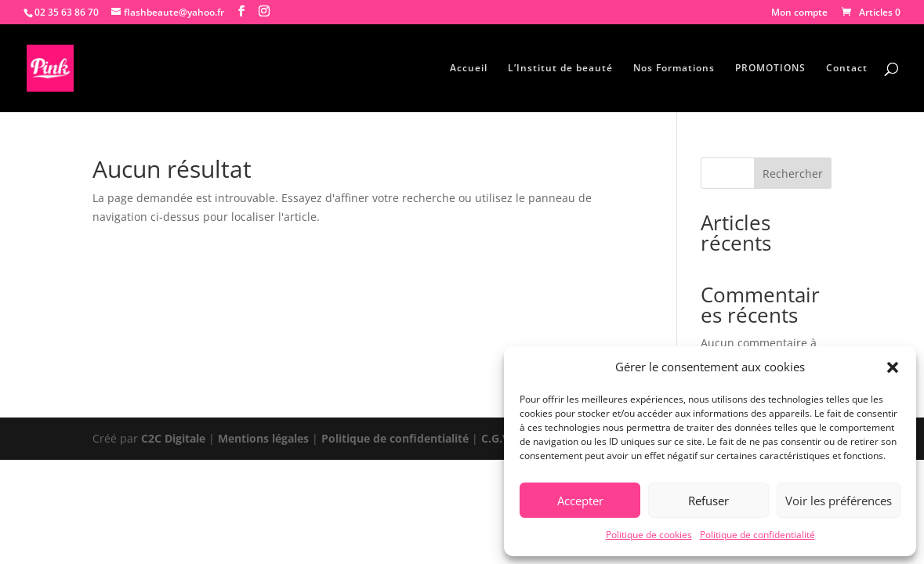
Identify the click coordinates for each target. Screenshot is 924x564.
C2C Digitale (173, 438)
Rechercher (793, 174)
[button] (893, 367)
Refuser (708, 501)
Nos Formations (674, 69)
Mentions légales (263, 438)
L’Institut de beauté (560, 69)
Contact (847, 69)
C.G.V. (498, 438)
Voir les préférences (839, 501)
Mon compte (799, 13)
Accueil (469, 69)
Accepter (580, 501)
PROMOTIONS (770, 69)
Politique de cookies (649, 535)
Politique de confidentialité (757, 535)
